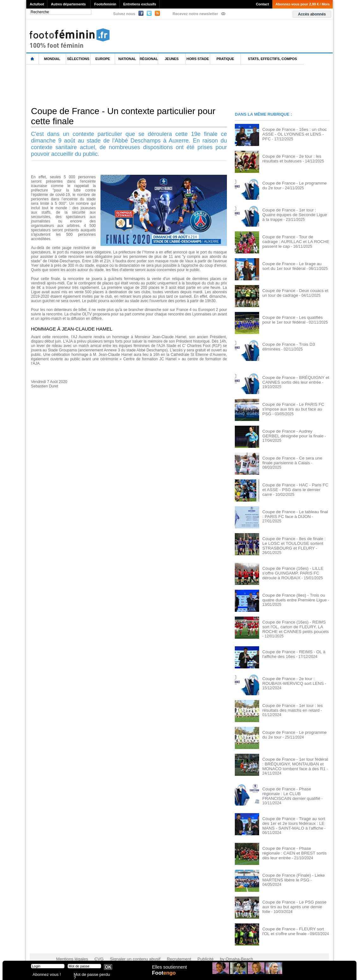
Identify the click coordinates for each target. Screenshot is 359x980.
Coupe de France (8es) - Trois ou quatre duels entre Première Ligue (291, 596)
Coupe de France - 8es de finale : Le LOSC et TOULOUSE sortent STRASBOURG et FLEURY (293, 543)
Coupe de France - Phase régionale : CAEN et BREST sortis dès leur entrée (295, 840)
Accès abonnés (312, 14)
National (127, 59)
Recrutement (168, 948)
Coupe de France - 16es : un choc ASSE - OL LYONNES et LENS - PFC (294, 131)
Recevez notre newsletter (195, 14)
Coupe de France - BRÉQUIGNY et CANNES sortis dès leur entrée (292, 380)
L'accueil (33, 59)
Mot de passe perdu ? (90, 975)
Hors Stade (198, 59)
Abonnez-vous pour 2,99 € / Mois (303, 4)
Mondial (52, 59)
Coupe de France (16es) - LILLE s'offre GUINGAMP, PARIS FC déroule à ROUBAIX (295, 572)
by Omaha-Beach (220, 948)
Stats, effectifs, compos (272, 59)
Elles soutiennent (169, 970)
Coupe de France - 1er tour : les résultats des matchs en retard (289, 704)
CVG (95, 948)
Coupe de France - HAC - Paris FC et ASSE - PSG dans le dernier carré (294, 487)
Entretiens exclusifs (140, 4)
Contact (262, 4)
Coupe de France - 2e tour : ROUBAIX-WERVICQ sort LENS (295, 677)
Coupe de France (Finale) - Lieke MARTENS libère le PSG (290, 867)
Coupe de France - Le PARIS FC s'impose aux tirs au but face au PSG (293, 406)
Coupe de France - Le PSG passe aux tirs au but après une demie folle (294, 894)
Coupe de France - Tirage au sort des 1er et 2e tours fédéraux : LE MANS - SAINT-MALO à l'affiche (294, 815)
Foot (165, 976)
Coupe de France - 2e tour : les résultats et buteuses (289, 158)
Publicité (192, 948)
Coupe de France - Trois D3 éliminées (294, 344)
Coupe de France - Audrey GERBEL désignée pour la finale (293, 433)
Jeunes (172, 59)
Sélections (78, 59)
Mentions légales (70, 948)
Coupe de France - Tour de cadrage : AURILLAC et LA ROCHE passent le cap (293, 241)
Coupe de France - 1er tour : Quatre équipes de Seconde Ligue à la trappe (294, 212)
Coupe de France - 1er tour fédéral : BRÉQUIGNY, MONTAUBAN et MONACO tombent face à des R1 (292, 760)
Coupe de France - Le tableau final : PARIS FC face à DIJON (292, 514)
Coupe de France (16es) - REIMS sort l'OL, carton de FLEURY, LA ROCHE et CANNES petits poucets (295, 625)
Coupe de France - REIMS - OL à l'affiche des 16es (290, 650)
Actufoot (37, 4)
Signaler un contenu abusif (128, 948)
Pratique (225, 59)
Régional (149, 59)
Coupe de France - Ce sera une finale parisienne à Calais (294, 460)
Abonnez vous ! (45, 975)
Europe (103, 59)
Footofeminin (105, 4)
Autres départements (68, 4)
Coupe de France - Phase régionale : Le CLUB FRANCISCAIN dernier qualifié (293, 788)
